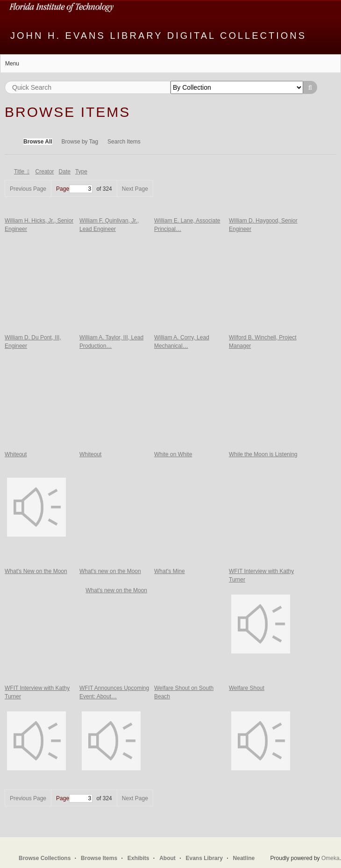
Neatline (244, 858)
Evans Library (204, 858)
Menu (12, 64)
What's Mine (170, 571)
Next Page (135, 189)
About (167, 858)
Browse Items (99, 858)
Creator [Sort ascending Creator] (45, 172)
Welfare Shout (247, 688)
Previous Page (28, 189)
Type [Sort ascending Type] (81, 172)
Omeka (330, 858)
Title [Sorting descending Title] (20, 172)
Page (74, 189)
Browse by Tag (80, 142)
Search (310, 87)
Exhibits (139, 858)
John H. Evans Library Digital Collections (158, 36)
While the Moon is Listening (263, 454)
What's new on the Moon (110, 571)
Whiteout (16, 454)
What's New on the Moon (36, 571)
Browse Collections (45, 858)
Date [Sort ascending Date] (65, 172)
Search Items (124, 142)
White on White (173, 454)
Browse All (38, 142)
